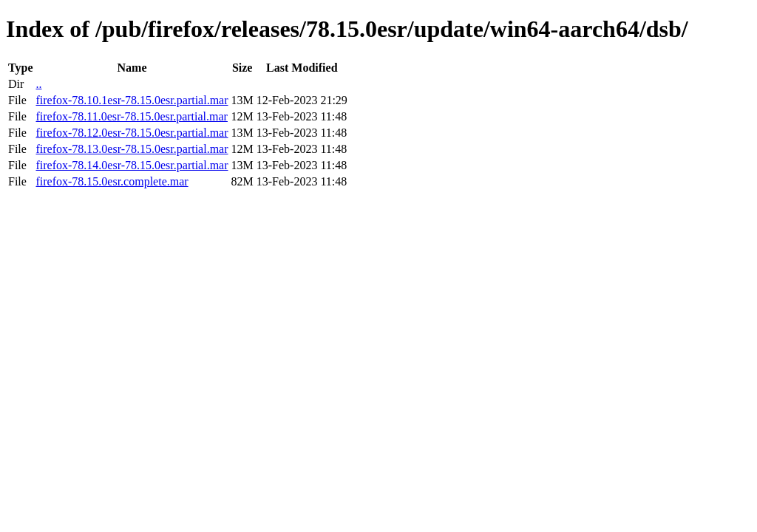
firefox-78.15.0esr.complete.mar (112, 181)
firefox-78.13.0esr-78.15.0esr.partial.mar (132, 149)
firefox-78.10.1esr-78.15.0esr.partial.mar (132, 100)
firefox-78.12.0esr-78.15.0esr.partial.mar (132, 133)
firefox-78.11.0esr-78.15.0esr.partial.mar (131, 116)
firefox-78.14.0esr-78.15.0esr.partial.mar (132, 165)
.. (38, 84)
